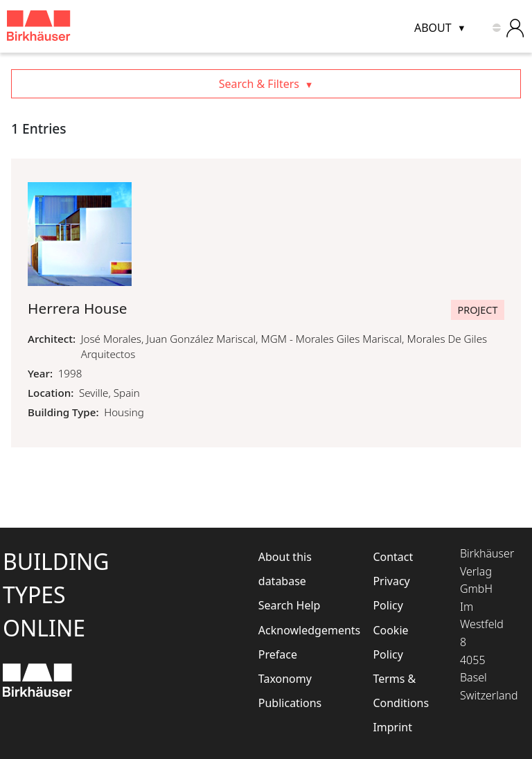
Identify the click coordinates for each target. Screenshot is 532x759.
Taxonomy (285, 679)
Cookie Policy (390, 642)
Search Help (290, 605)
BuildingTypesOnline (56, 595)
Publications (290, 703)
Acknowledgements (296, 630)
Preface (278, 654)
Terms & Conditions (398, 691)
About (433, 28)
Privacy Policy (391, 593)
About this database (285, 569)
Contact (393, 557)
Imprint (392, 727)
